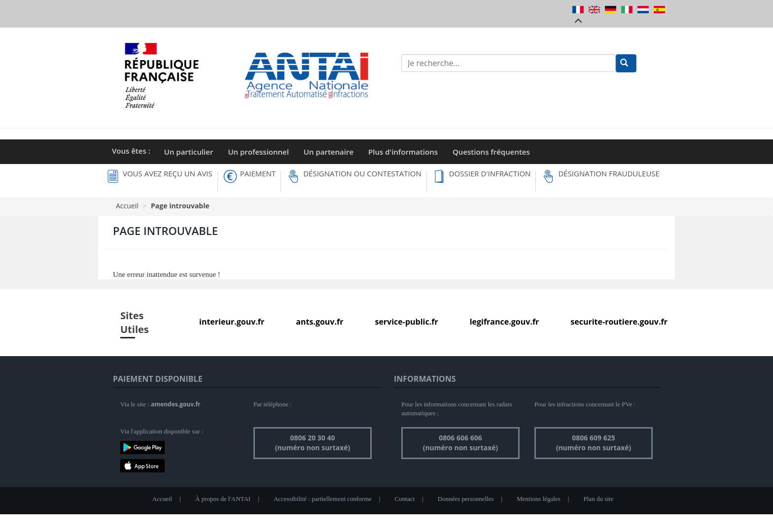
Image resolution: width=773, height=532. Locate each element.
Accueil (127, 206)
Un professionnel (258, 152)
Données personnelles (466, 499)
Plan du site (599, 499)
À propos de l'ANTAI (223, 499)
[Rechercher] (626, 63)
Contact (405, 499)
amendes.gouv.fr (176, 404)
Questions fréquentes (491, 152)
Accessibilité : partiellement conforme (323, 499)
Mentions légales (538, 499)
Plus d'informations (403, 152)
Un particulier (189, 152)
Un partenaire (329, 152)
